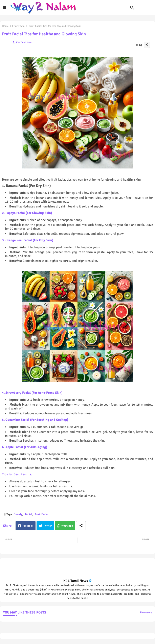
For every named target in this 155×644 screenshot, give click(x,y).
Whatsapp (67, 526)
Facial (29, 514)
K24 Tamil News (76, 581)
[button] (132, 8)
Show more (146, 612)
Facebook (28, 526)
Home (5, 26)
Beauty (18, 514)
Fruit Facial (19, 26)
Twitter (48, 526)
